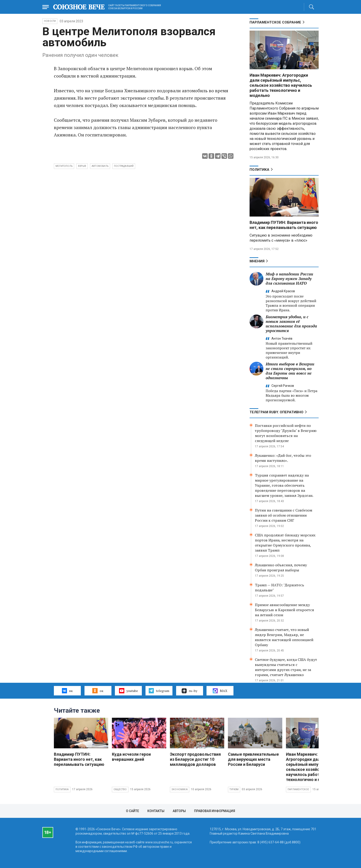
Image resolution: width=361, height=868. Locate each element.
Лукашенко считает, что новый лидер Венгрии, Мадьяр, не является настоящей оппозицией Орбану (284, 637)
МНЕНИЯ (257, 261)
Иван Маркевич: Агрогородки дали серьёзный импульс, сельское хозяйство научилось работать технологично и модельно (281, 85)
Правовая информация (215, 811)
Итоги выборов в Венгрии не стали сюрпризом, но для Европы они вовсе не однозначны (290, 371)
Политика (259, 170)
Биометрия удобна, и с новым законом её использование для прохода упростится (291, 324)
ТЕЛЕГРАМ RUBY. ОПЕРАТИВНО (277, 412)
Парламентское (298, 789)
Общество (120, 789)
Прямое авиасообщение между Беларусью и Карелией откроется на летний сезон (284, 610)
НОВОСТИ (50, 21)
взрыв (82, 166)
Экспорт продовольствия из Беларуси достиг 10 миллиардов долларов (195, 759)
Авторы (179, 811)
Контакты (156, 811)
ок (98, 691)
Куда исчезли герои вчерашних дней (131, 757)
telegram (159, 691)
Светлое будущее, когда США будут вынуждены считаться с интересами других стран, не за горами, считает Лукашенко (286, 667)
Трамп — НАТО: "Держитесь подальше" (279, 587)
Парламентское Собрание (275, 22)
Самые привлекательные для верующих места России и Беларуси (253, 759)
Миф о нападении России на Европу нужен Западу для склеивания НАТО (289, 279)
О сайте (132, 811)
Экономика (180, 789)
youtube (128, 691)
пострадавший (124, 166)
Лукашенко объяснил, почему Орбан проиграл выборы (281, 567)
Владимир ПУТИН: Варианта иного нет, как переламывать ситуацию (284, 225)
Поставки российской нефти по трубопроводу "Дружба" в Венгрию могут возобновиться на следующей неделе (286, 433)
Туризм (234, 789)
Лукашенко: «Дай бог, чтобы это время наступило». (283, 458)
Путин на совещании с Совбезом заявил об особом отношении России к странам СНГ (284, 515)
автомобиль (100, 166)
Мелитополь (64, 166)
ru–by (189, 691)
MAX (220, 691)
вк (67, 691)
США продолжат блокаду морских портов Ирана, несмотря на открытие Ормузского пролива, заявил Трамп (285, 543)
